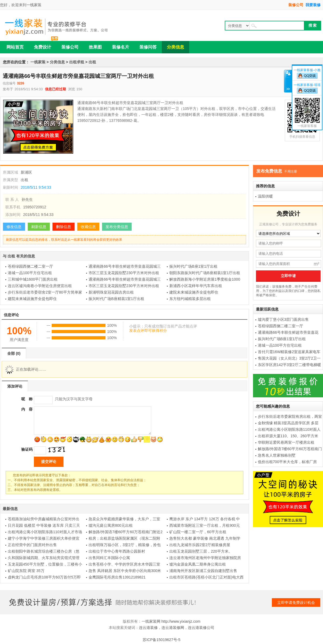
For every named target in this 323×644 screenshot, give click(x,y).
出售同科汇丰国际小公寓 (109, 558)
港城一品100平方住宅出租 (30, 273)
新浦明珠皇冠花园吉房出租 (111, 292)
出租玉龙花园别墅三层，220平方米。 (201, 551)
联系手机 (13, 207)
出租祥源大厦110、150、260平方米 (288, 436)
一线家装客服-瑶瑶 (307, 85)
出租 (92, 62)
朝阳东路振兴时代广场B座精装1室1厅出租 (205, 273)
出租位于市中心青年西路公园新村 (117, 551)
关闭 (288, 81)
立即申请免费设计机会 (296, 602)
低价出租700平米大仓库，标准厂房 (287, 462)
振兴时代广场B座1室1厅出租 (193, 266)
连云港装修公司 (201, 628)
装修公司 (296, 5)
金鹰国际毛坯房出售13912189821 (117, 577)
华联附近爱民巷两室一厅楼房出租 (286, 442)
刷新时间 (10, 187)
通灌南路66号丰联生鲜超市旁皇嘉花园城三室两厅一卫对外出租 (78, 76)
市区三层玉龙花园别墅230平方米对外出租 (124, 273)
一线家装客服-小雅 (307, 70)
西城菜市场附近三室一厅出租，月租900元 (204, 525)
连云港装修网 (173, 628)
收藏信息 (88, 227)
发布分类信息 (117, 227)
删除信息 (64, 227)
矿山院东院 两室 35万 (26, 571)
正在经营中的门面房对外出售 (32, 545)
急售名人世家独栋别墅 (277, 455)
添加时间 (13, 215)
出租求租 (77, 62)
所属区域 (10, 172)
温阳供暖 (265, 196)
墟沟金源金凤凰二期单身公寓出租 (198, 564)
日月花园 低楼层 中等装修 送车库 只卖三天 (44, 525)
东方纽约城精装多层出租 (190, 299)
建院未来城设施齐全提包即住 (194, 292)
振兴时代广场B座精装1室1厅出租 (116, 299)
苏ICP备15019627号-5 (161, 640)
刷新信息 (39, 227)
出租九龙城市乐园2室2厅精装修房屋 (200, 545)
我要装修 (313, 5)
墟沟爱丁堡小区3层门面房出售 (283, 319)
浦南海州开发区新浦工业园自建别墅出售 (203, 571)
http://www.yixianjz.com (181, 621)
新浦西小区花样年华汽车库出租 (196, 286)
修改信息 (14, 227)
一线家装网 (151, 621)
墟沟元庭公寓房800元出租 (110, 525)
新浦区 (26, 172)
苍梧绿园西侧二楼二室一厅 (30, 266)
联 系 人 (12, 199)
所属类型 (10, 180)
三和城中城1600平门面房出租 (33, 279)
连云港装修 (148, 628)
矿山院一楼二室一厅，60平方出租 (198, 532)
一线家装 (34, 5)
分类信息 (57, 62)
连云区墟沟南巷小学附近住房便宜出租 (40, 286)
